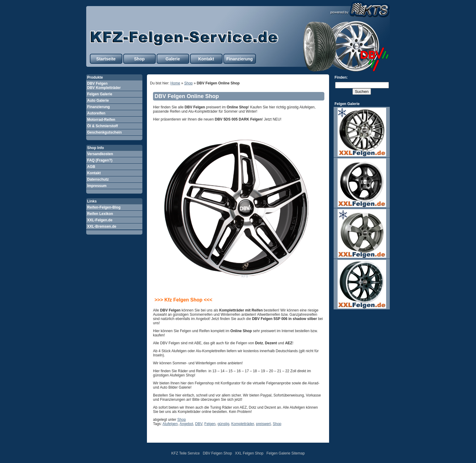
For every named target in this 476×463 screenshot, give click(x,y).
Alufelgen (170, 424)
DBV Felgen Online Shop (187, 96)
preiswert (263, 424)
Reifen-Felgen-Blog (104, 207)
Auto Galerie (98, 100)
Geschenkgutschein (104, 132)
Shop (139, 59)
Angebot (186, 424)
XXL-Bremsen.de (102, 226)
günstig (223, 424)
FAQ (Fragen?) (100, 160)
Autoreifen (96, 113)
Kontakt (206, 59)
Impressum (97, 186)
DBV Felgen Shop (217, 453)
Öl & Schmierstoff (102, 126)
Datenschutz (98, 179)
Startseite (106, 59)
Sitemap (298, 453)
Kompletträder (243, 424)
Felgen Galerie (100, 94)
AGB (91, 167)
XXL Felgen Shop (249, 453)
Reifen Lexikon (100, 214)
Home (175, 83)
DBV (199, 424)
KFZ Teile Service (185, 453)
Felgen (210, 424)
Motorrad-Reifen (101, 120)
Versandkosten (100, 154)
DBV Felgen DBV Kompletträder (104, 86)
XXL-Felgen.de (100, 220)
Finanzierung (239, 59)
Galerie (173, 59)
